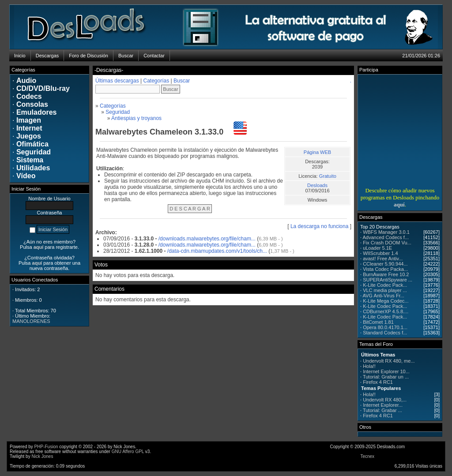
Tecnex (367, 456)
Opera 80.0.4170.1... (385, 327)
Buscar (182, 81)
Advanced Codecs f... (386, 237)
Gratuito (328, 176)
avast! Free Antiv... (383, 259)
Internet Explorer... (383, 405)
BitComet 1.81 (378, 322)
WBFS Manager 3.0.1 (386, 232)
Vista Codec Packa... (385, 269)
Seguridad (118, 112)
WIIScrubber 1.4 (380, 253)
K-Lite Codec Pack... (385, 285)
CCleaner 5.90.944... (385, 264)
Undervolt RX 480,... (385, 400)
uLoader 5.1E (377, 248)
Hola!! (369, 366)
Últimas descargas (117, 81)
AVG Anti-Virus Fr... (384, 296)
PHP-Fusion (46, 447)
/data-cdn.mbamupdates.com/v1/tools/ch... (217, 251)
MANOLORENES (31, 321)
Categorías (156, 81)
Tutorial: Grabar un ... (386, 377)
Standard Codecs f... (385, 333)
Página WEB (317, 152)
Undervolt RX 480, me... (389, 361)
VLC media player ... (385, 290)
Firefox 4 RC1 (378, 382)
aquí (399, 204)
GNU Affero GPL (128, 452)
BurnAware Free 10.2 (386, 274)
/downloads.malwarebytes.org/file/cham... (207, 239)
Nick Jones (42, 456)
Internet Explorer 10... (386, 371)
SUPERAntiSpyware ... (388, 280)
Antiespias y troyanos (136, 118)
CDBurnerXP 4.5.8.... (386, 311)
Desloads (317, 185)
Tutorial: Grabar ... (382, 410)
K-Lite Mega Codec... (386, 301)
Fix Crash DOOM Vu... (387, 243)
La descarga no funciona (319, 226)
